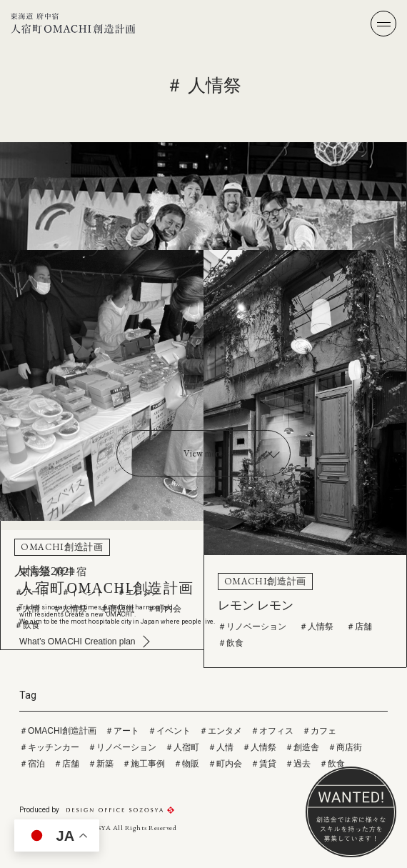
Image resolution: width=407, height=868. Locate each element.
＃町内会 (164, 609)
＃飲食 (27, 625)
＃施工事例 (144, 764)
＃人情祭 (70, 609)
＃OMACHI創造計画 (58, 731)
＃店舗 (359, 627)
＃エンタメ (139, 592)
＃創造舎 (302, 747)
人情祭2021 (45, 571)
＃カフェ (319, 731)
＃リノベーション (252, 627)
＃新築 (101, 764)
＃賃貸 (263, 764)
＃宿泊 (32, 764)
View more (203, 453)
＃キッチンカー (49, 747)
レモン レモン (256, 605)
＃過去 (298, 764)
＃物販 (186, 764)
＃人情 (27, 609)
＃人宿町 (182, 747)
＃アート (31, 592)
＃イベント (83, 592)
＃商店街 (117, 609)
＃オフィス (272, 731)
